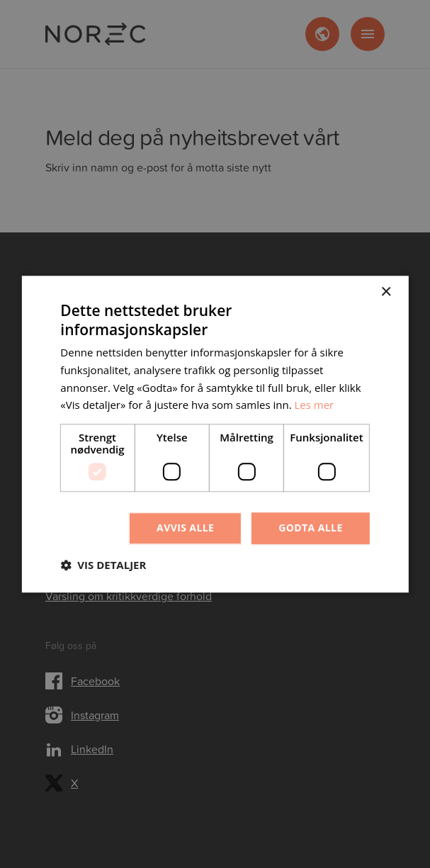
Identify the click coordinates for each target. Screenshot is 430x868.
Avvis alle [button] (185, 528)
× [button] (386, 292)
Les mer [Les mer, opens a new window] (315, 405)
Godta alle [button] (310, 528)
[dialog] (215, 434)
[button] (103, 565)
